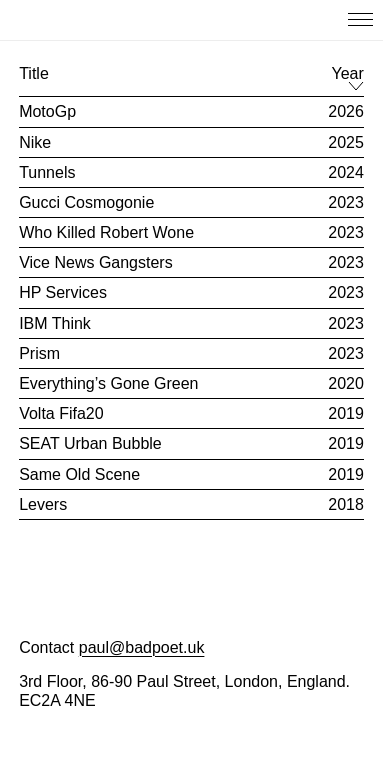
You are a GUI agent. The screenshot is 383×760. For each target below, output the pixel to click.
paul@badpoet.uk (142, 647)
